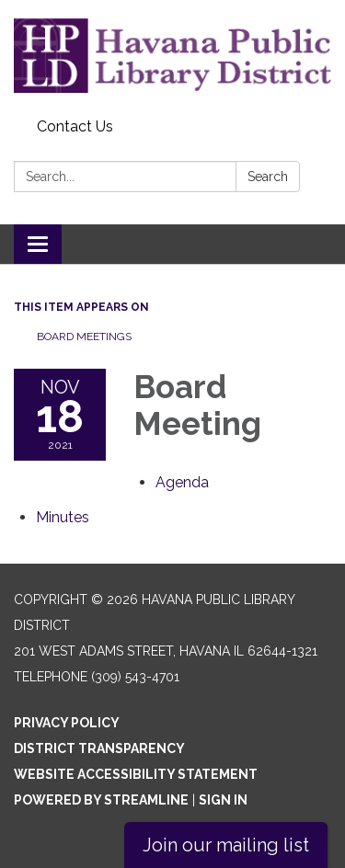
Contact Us (75, 126)
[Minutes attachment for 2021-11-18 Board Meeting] (63, 517)
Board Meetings (84, 337)
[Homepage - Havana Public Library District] (172, 56)
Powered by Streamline (101, 800)
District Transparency (99, 748)
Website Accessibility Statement (136, 774)
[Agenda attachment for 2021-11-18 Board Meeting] (182, 482)
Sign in (223, 800)
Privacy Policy (67, 723)
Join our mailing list (226, 845)
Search (268, 177)
